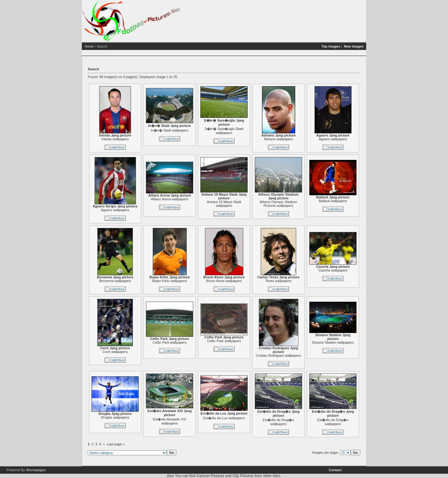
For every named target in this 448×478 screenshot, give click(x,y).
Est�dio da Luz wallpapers (248, 418)
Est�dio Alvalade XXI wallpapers (193, 421)
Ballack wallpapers (357, 201)
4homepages (36, 470)
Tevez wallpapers (302, 281)
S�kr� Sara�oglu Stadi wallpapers (248, 131)
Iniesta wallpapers (139, 139)
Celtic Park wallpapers (194, 342)
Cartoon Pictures (210, 476)
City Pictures (243, 476)
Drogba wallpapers (139, 417)
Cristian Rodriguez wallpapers (302, 355)
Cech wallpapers (139, 352)
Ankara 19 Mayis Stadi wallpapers (248, 204)
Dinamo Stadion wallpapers (357, 342)
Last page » (140, 444)
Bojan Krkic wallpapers (193, 281)
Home (113, 46)
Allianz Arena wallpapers (194, 199)
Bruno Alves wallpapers (248, 281)
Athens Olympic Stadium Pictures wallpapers (302, 204)
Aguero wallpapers (357, 139)
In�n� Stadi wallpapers (193, 130)
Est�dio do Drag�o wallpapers (303, 422)
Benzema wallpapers (139, 281)
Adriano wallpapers (302, 139)
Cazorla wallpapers (357, 270)
